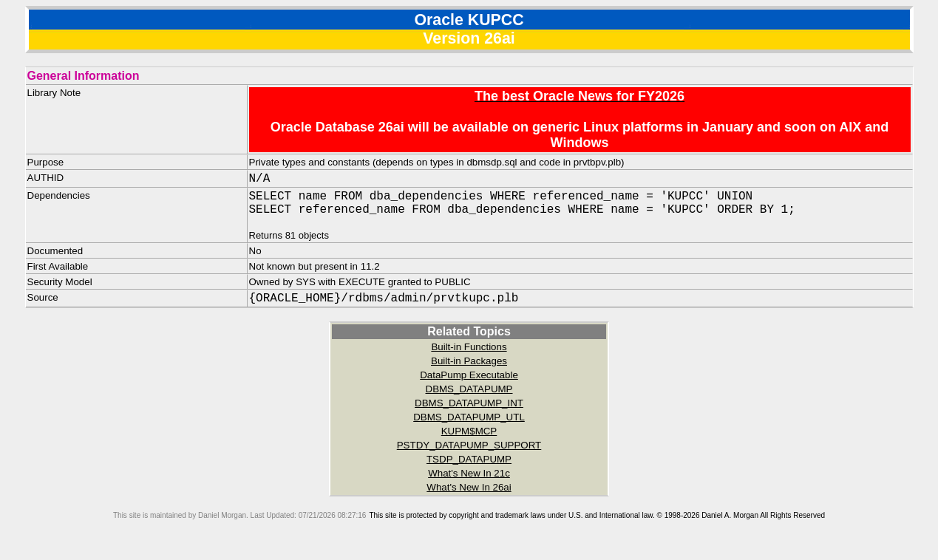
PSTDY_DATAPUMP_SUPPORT (469, 451)
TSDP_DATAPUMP (469, 465)
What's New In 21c (469, 479)
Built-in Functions (469, 353)
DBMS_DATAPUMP (469, 395)
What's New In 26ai (469, 493)
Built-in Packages (469, 367)
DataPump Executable (469, 381)
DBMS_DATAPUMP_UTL (469, 423)
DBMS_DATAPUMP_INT (469, 409)
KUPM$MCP (469, 437)
